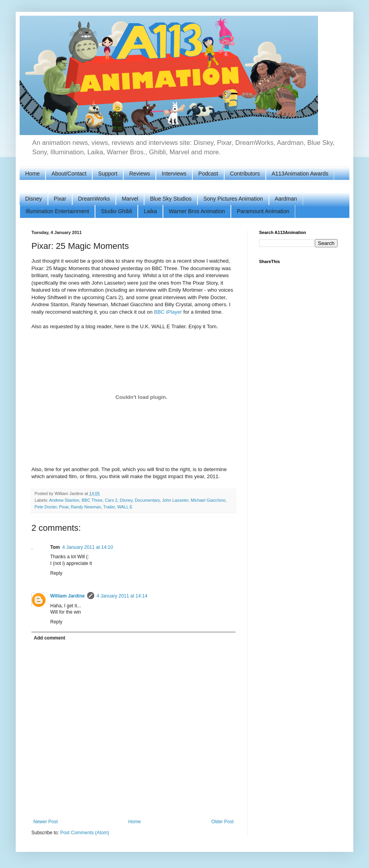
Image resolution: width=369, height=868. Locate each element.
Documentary (147, 500)
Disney (34, 199)
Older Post (222, 822)
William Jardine (68, 596)
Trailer (109, 507)
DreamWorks (94, 199)
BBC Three (92, 500)
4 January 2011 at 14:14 (122, 596)
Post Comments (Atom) (85, 833)
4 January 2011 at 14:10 (87, 547)
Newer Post (46, 822)
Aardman (286, 199)
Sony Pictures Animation (233, 199)
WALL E (125, 507)
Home (32, 174)
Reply (56, 573)
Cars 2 (111, 500)
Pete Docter (46, 507)
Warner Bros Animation (197, 211)
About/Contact (69, 174)
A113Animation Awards (300, 174)
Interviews (174, 174)
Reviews (140, 174)
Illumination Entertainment (57, 211)
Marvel (130, 199)
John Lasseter (175, 500)
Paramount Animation (263, 211)
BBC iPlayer (168, 312)
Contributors (245, 174)
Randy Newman (86, 507)
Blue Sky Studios (171, 199)
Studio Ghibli (116, 211)
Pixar (60, 199)
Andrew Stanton (64, 500)
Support (108, 174)
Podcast (208, 174)
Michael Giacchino (208, 500)
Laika (150, 211)
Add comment (49, 638)
